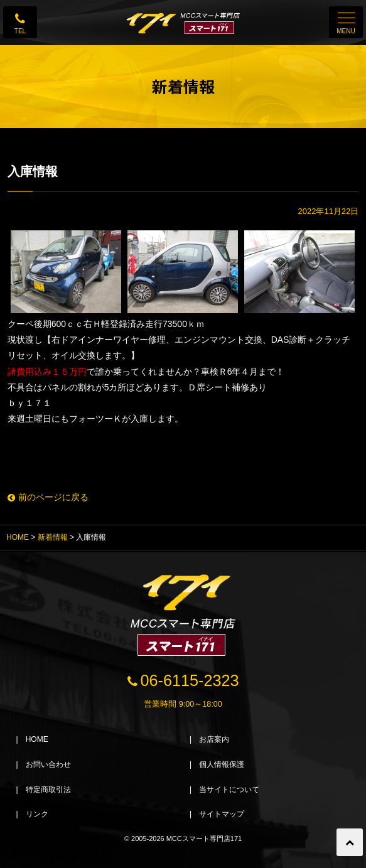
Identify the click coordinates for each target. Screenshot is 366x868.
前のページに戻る (48, 497)
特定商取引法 (48, 790)
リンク (37, 814)
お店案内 (214, 739)
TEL (20, 31)
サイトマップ (222, 814)
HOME (18, 537)
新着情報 (53, 537)
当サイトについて (229, 790)
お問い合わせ (48, 764)
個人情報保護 (222, 764)
